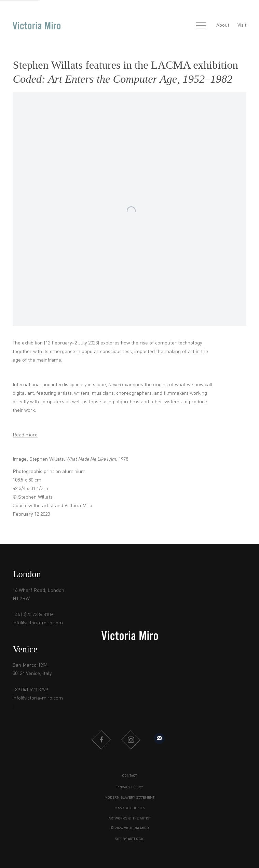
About (223, 25)
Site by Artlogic (130, 839)
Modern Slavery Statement (129, 798)
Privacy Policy (130, 788)
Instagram (131, 740)
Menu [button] (201, 26)
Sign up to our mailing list (159, 738)
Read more (25, 435)
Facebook (101, 740)
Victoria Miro (37, 26)
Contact (129, 776)
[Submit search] (186, 26)
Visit (242, 25)
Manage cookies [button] (130, 808)
